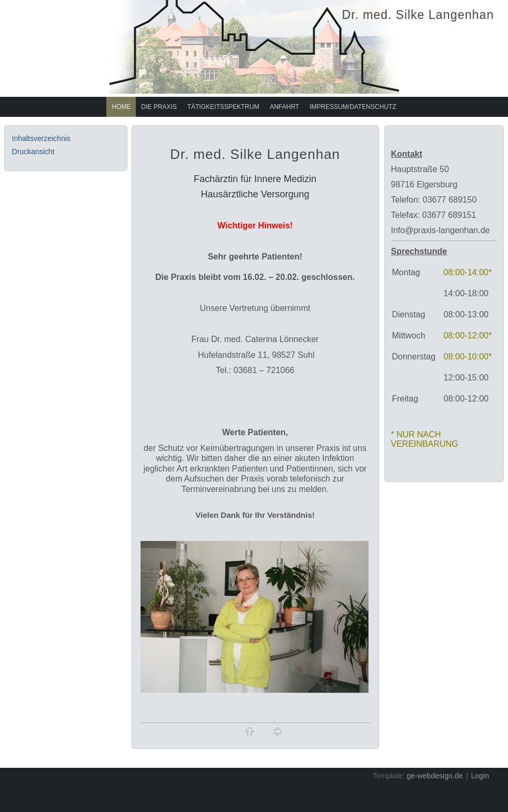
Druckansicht (33, 152)
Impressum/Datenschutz (353, 107)
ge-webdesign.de (435, 776)
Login (480, 776)
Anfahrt (284, 107)
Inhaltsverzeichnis (41, 138)
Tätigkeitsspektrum (223, 107)
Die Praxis (159, 107)
